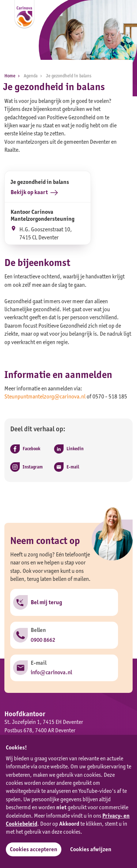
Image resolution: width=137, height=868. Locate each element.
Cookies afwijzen (91, 849)
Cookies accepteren (34, 849)
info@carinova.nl (51, 672)
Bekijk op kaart (34, 192)
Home (13, 76)
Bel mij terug (46, 602)
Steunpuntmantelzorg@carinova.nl (45, 396)
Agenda (34, 76)
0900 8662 (43, 640)
